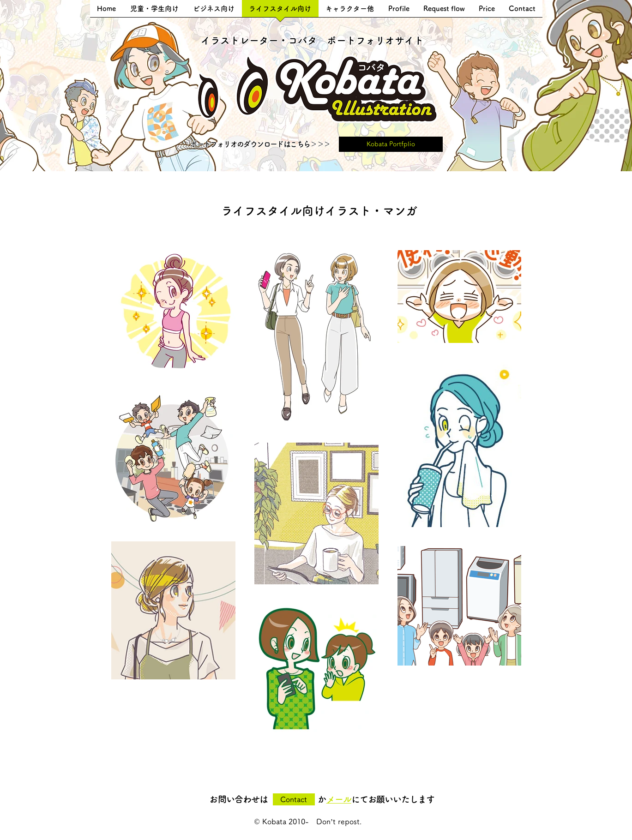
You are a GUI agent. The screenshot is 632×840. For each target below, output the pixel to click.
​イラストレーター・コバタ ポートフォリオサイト (312, 40)
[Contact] (294, 799)
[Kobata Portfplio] (391, 144)
